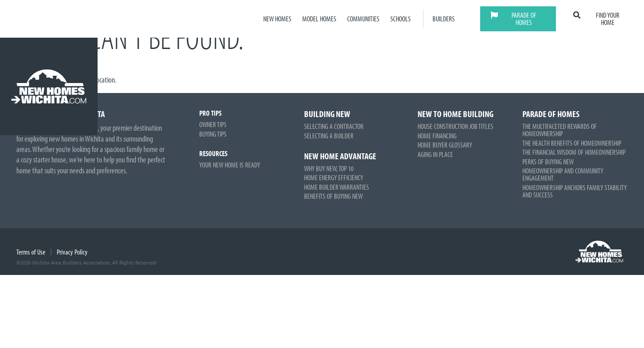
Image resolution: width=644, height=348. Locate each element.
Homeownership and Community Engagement (563, 174)
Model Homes (319, 19)
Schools (401, 19)
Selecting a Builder (329, 136)
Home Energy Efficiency (334, 177)
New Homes (277, 19)
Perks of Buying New (548, 162)
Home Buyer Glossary (445, 145)
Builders (444, 19)
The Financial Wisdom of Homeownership (574, 152)
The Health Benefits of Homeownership (572, 143)
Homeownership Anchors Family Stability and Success (575, 191)
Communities (363, 19)
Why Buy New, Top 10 (329, 168)
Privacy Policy (72, 252)
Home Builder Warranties (337, 187)
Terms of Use (31, 252)
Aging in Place (435, 154)
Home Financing (437, 136)
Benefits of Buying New (333, 196)
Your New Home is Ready (230, 165)
